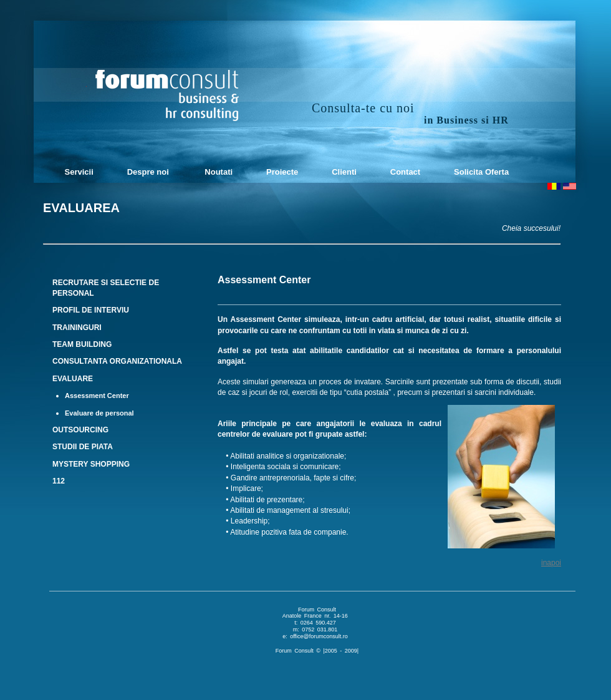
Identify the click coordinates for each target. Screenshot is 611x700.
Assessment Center (97, 396)
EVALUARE (73, 379)
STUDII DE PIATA (83, 447)
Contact (404, 172)
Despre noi (148, 172)
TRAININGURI (77, 328)
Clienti (343, 172)
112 (59, 481)
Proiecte (281, 172)
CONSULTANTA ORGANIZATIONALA (117, 361)
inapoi (551, 563)
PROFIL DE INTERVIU (91, 310)
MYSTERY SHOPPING (91, 464)
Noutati (217, 172)
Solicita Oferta (480, 172)
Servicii (77, 172)
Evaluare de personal (99, 413)
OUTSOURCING (80, 430)
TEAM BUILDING (82, 344)
